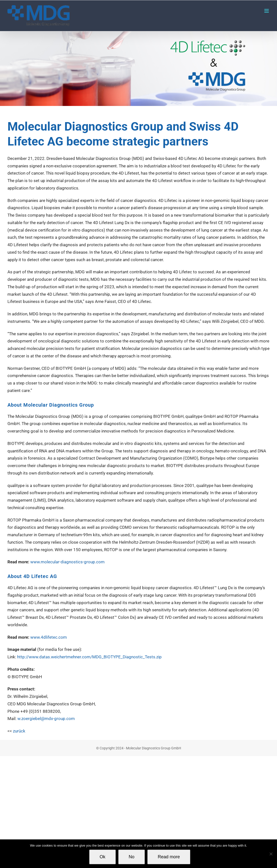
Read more (169, 857)
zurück (19, 731)
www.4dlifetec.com (49, 637)
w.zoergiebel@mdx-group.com (46, 719)
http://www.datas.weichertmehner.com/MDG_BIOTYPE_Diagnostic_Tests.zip (89, 657)
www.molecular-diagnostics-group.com (67, 562)
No (132, 857)
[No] (271, 854)
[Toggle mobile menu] (267, 11)
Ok (102, 857)
